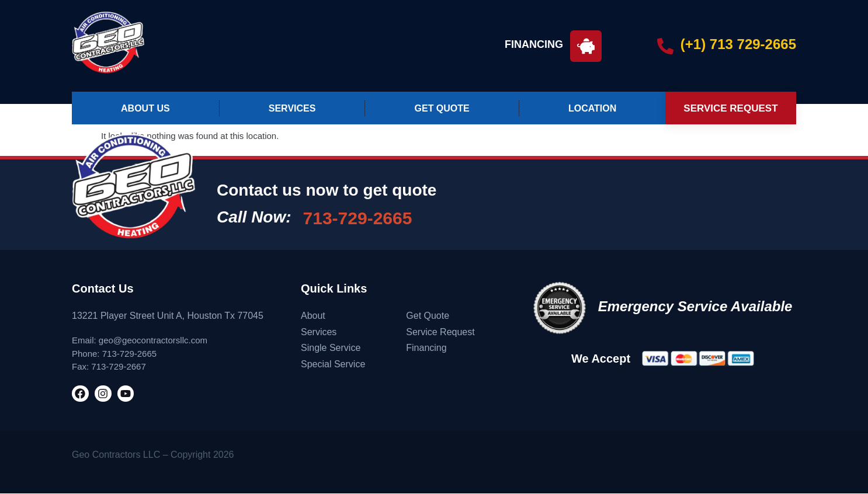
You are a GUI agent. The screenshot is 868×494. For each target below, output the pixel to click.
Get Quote (442, 108)
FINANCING (534, 44)
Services (292, 108)
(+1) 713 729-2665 (738, 44)
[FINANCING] (586, 46)
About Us (145, 108)
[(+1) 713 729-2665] (665, 46)
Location (592, 108)
